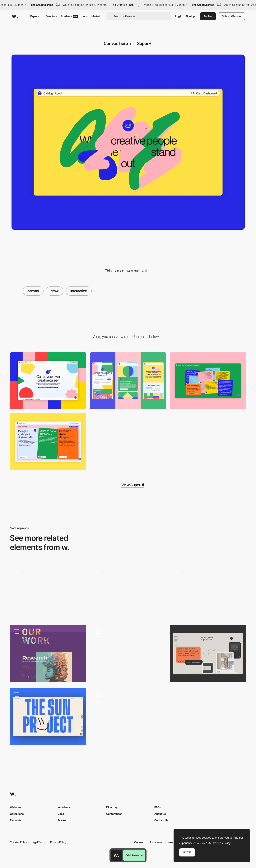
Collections (17, 814)
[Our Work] (48, 654)
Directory (51, 16)
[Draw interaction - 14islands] (48, 592)
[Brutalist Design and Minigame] (128, 715)
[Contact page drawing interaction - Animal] (208, 592)
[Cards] (48, 442)
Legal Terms (39, 842)
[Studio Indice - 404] (128, 654)
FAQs (158, 807)
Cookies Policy (19, 842)
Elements (16, 820)
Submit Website (231, 16)
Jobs (85, 16)
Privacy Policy (58, 842)
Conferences (114, 814)
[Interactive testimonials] (208, 381)
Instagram (156, 842)
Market (96, 16)
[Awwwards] (15, 16)
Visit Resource (134, 855)
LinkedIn (171, 842)
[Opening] (48, 716)
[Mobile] (128, 381)
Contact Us (161, 820)
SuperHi (145, 43)
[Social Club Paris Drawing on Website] (128, 592)
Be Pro (208, 16)
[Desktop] (48, 381)
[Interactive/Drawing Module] (208, 654)
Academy (69, 16)
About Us (160, 814)
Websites (16, 807)
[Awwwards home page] (116, 855)
